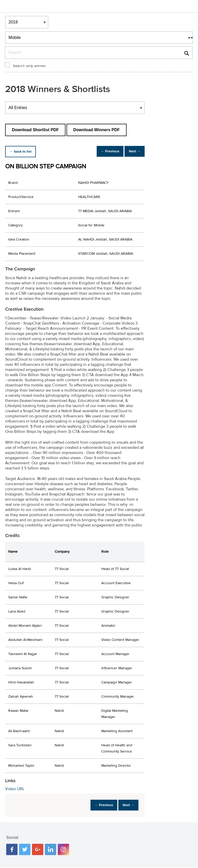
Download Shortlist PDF (35, 130)
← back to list (22, 151)
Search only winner (29, 66)
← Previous (104, 151)
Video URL (15, 789)
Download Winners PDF (96, 130)
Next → (133, 151)
